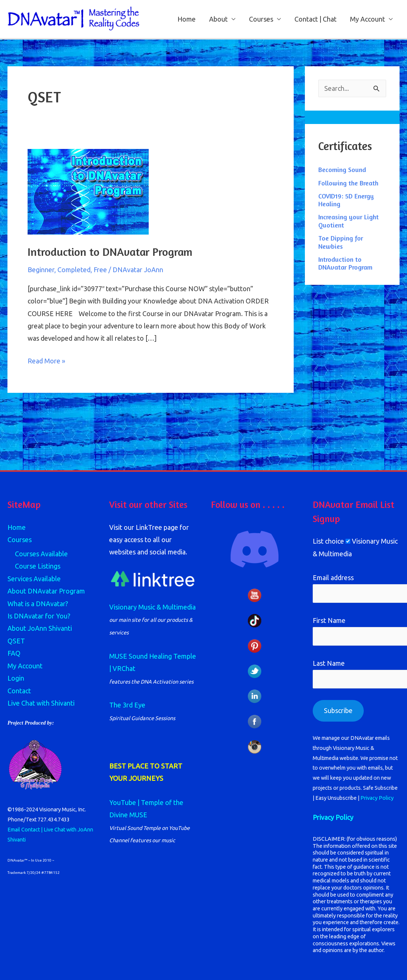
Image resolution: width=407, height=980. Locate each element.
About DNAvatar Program (46, 591)
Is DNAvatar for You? (39, 616)
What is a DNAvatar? (38, 604)
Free (100, 270)
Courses (261, 19)
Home (187, 19)
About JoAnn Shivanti (40, 628)
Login (16, 678)
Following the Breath (348, 183)
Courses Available (41, 554)
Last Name (329, 663)
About (218, 19)
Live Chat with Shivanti (41, 703)
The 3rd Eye (127, 705)
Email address (333, 577)
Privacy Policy (377, 798)
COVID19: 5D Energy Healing (346, 200)
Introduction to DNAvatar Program (110, 252)
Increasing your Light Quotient (348, 221)
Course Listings (38, 566)
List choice (328, 541)
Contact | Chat (315, 19)
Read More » (46, 360)
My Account (367, 19)
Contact (19, 691)
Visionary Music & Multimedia (152, 607)
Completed (74, 270)
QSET (16, 641)
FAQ (14, 653)
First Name (329, 620)
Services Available (34, 579)
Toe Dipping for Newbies (341, 242)
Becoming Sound (342, 169)
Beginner (41, 270)
